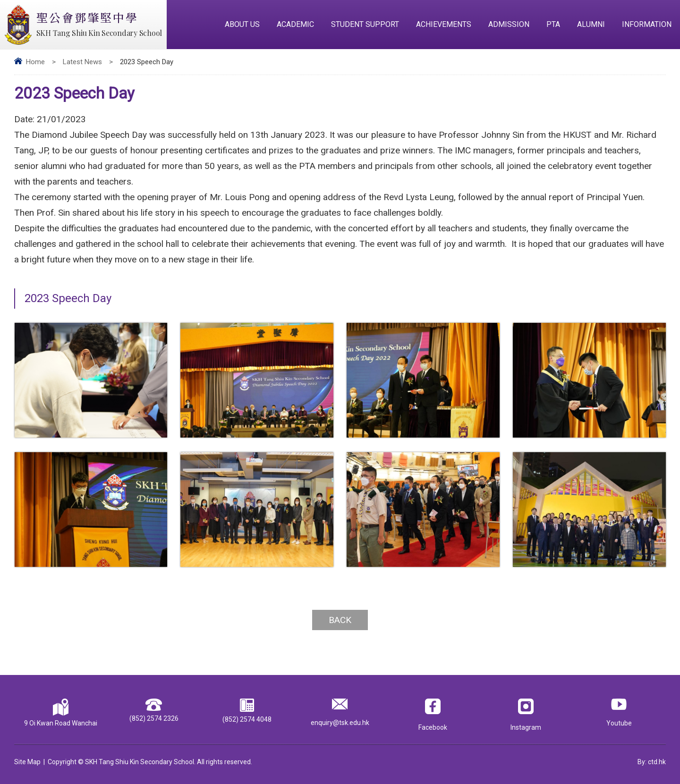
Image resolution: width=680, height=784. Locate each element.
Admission (509, 24)
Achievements (444, 24)
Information (647, 24)
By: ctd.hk (652, 762)
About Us (242, 24)
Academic (295, 24)
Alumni (591, 24)
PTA (553, 24)
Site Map (27, 762)
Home (35, 62)
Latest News (82, 62)
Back (340, 620)
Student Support (365, 24)
